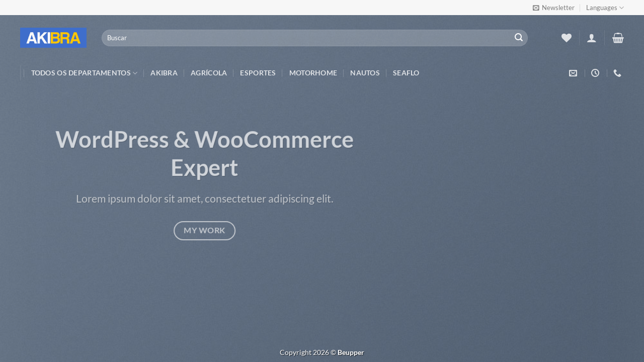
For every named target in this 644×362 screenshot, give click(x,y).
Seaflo (406, 73)
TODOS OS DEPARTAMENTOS (85, 73)
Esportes (258, 73)
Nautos (365, 73)
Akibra (164, 73)
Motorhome (313, 73)
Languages (605, 8)
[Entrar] (592, 38)
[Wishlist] (567, 38)
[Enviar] (519, 38)
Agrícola (209, 73)
